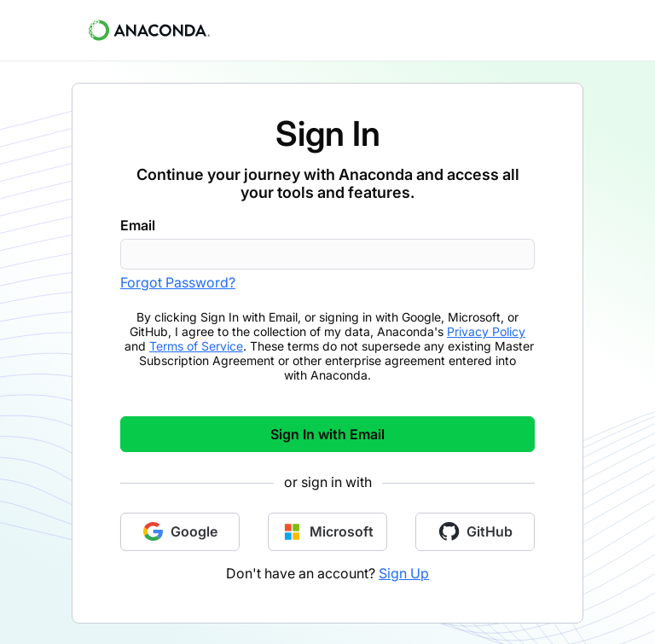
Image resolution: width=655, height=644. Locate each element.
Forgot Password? (178, 282)
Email (138, 225)
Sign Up (404, 573)
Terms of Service (196, 346)
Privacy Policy (486, 331)
